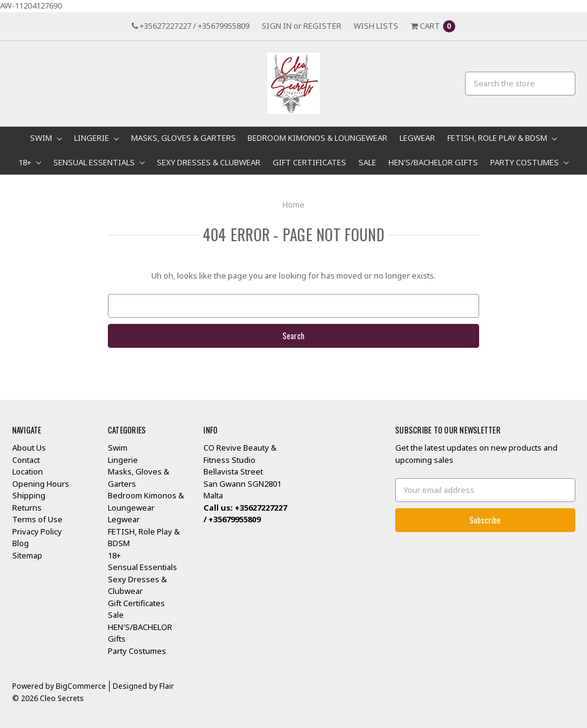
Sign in (277, 26)
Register (322, 26)
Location (28, 471)
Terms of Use (37, 519)
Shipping (29, 495)
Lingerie (97, 138)
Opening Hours (41, 484)
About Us (29, 448)
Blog (21, 543)
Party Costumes (529, 162)
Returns (27, 508)
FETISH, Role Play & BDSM (502, 138)
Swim (46, 138)
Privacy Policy (37, 531)
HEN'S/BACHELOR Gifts (433, 162)
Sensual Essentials (99, 162)
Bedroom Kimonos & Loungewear (317, 138)
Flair (167, 686)
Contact (26, 460)
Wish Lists (376, 26)
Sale (367, 162)
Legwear (417, 138)
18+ (30, 162)
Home (293, 205)
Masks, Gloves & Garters (184, 138)
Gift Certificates (309, 162)
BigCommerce (81, 686)
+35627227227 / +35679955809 (191, 26)
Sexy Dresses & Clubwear (209, 162)
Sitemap (27, 555)
